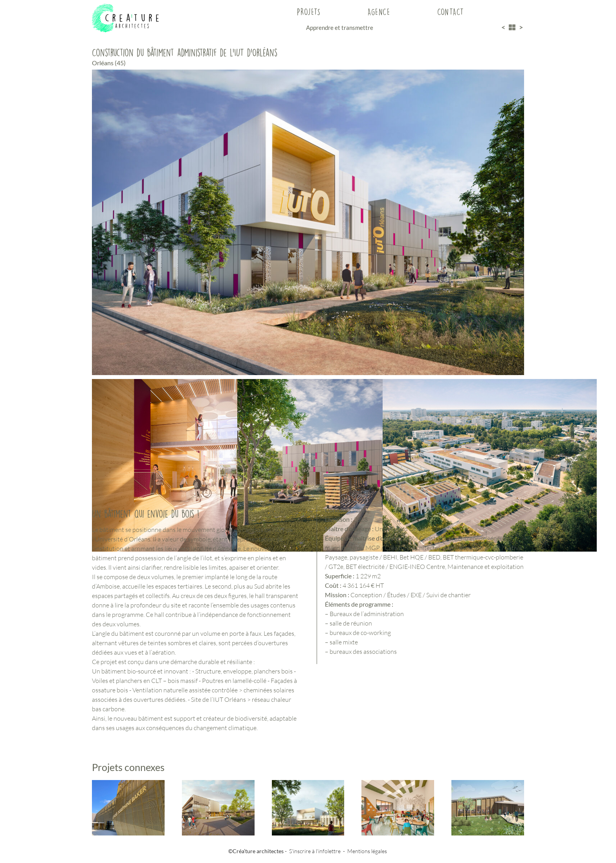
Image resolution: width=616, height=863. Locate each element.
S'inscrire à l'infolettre (315, 851)
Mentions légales (367, 851)
